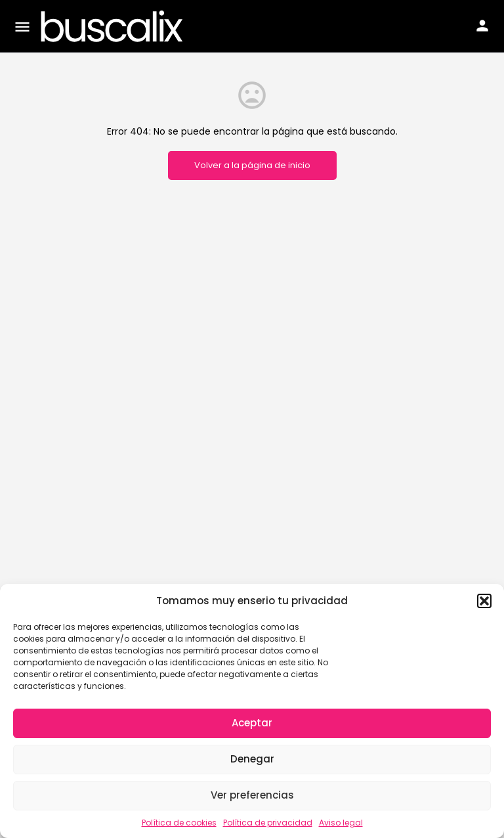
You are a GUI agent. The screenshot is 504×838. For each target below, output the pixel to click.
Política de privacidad (268, 823)
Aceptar (252, 723)
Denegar (252, 759)
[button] (484, 601)
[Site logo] (114, 26)
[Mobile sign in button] (482, 26)
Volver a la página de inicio (252, 165)
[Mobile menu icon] (22, 27)
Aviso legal (341, 823)
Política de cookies (179, 823)
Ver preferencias (252, 795)
